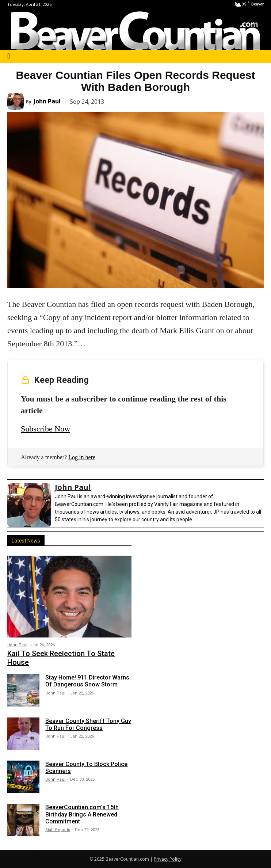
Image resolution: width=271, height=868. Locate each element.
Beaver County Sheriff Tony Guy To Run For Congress (88, 724)
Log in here (82, 457)
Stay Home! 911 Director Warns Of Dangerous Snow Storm (87, 681)
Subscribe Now (45, 429)
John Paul (47, 101)
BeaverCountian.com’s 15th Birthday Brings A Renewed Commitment (82, 814)
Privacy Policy (168, 859)
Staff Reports (58, 830)
